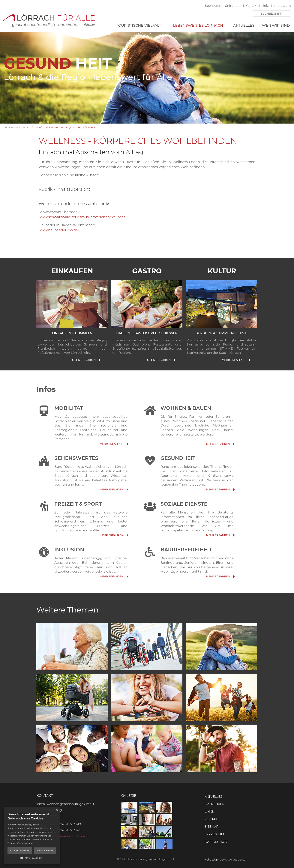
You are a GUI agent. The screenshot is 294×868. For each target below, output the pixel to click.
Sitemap (211, 827)
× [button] (57, 810)
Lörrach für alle (31, 127)
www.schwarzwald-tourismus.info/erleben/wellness (82, 217)
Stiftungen (233, 6)
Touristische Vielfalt (139, 25)
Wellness (91, 127)
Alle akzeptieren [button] (20, 850)
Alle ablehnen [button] (45, 850)
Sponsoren (213, 6)
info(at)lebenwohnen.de (67, 836)
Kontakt (252, 6)
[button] (32, 858)
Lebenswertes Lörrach (198, 25)
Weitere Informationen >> (21, 843)
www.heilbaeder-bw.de (58, 230)
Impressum (282, 6)
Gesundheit (77, 127)
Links (265, 6)
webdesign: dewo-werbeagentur (225, 860)
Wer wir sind (276, 25)
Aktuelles (244, 25)
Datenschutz (216, 842)
